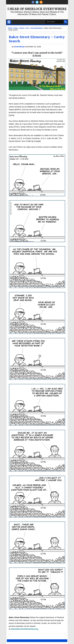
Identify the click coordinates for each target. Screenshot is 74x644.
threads (37, 2)
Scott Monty (20, 47)
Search (66, 22)
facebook (33, 2)
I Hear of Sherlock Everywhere (37, 9)
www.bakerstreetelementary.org (24, 629)
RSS (41, 2)
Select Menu (9, 22)
